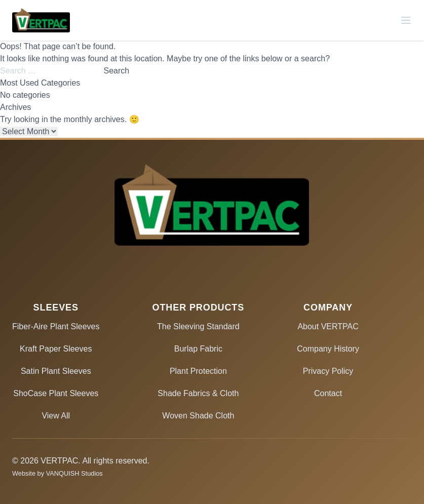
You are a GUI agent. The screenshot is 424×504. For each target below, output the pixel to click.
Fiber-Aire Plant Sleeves (56, 326)
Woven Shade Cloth (198, 416)
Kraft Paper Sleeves (56, 349)
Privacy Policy (328, 371)
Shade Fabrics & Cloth (198, 393)
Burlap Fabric (198, 349)
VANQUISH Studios (74, 473)
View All (56, 416)
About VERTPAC (328, 326)
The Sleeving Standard (198, 326)
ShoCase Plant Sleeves (56, 393)
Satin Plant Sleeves (56, 371)
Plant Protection (198, 371)
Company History (328, 349)
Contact (328, 393)
